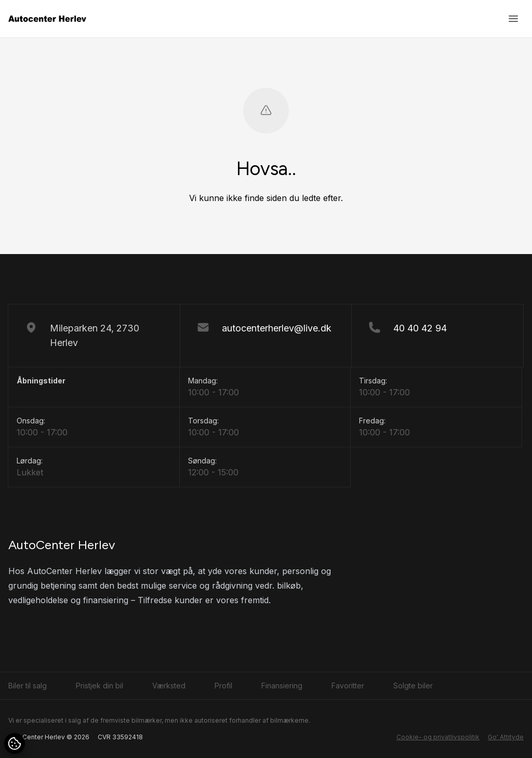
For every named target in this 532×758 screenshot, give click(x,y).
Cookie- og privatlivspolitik (438, 737)
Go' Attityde (506, 737)
